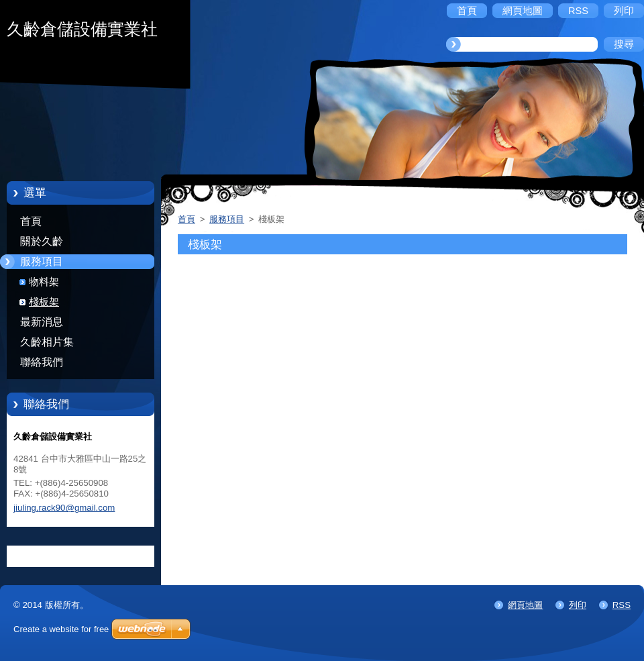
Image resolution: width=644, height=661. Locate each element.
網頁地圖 (525, 605)
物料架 (44, 282)
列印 (578, 605)
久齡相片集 (47, 342)
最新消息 (42, 322)
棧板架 (44, 302)
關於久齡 (42, 241)
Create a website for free (61, 629)
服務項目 (42, 261)
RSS (622, 605)
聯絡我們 (42, 362)
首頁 (31, 221)
